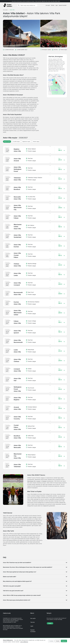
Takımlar (53, 5)
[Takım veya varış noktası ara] (29, 5)
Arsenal (38, 481)
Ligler (57, 5)
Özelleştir (51, 641)
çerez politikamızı (24, 642)
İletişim (50, 623)
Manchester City (31, 481)
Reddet (58, 641)
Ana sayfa (48, 5)
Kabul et (64, 641)
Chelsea (44, 481)
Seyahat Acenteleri (63, 5)
